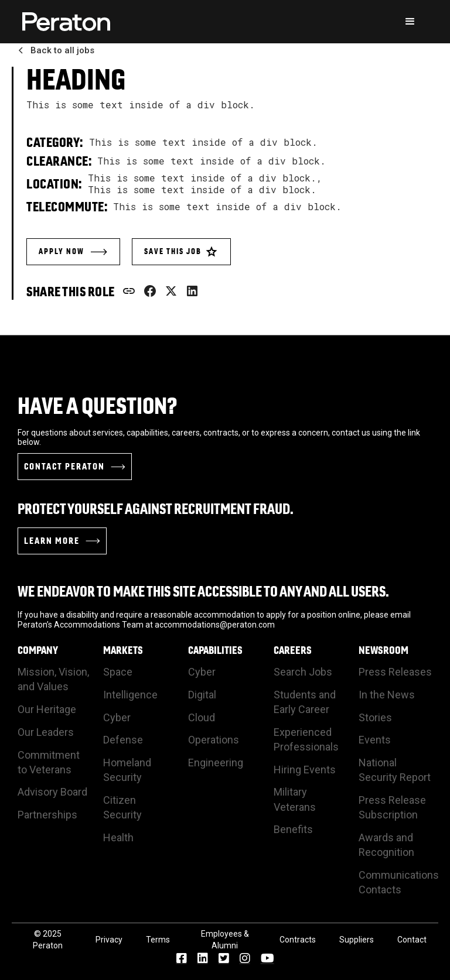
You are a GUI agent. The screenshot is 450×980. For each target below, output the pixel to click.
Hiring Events (305, 770)
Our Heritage (47, 709)
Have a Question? (98, 406)
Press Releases (395, 672)
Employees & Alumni (225, 940)
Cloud (202, 717)
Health (118, 837)
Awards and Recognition (386, 845)
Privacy (109, 940)
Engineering (216, 763)
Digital (202, 695)
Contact (412, 940)
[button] (410, 22)
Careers (293, 650)
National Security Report (395, 770)
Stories (375, 717)
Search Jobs (303, 672)
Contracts (298, 940)
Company (38, 650)
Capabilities (215, 650)
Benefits (293, 829)
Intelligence (130, 695)
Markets (123, 650)
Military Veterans (295, 799)
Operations (214, 740)
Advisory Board (52, 792)
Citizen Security (122, 807)
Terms (158, 940)
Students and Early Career (305, 702)
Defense (123, 740)
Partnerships (47, 815)
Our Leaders (46, 732)
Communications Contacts (399, 882)
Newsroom (383, 650)
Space (118, 672)
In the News (387, 695)
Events (375, 740)
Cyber (117, 717)
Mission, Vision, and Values (53, 679)
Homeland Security (127, 770)
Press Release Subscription (392, 807)
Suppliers (357, 940)
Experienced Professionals (306, 739)
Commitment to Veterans (49, 762)
